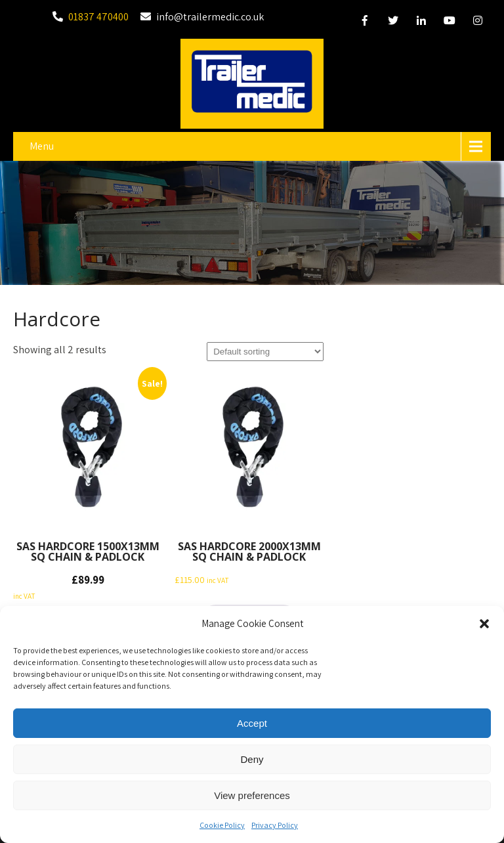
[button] (484, 626)
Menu (42, 146)
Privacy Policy (275, 827)
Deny (252, 761)
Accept (252, 724)
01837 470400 (98, 17)
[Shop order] (265, 352)
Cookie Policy (222, 827)
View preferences (252, 797)
